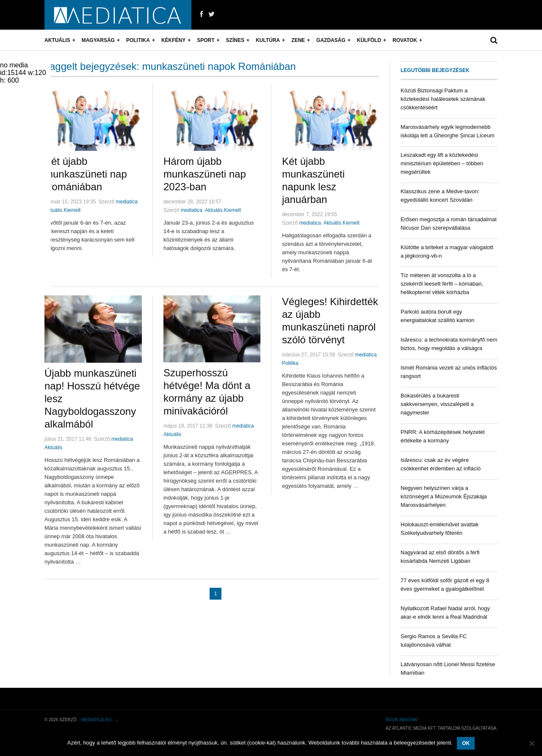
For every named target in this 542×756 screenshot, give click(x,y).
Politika (138, 40)
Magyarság (98, 40)
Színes (235, 40)
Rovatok (405, 40)
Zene (298, 40)
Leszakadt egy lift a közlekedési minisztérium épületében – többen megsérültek (442, 163)
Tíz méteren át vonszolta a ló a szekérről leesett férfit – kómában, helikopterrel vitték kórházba (442, 284)
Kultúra (268, 40)
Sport (206, 40)
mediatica (126, 202)
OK (466, 743)
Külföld (369, 40)
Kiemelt (72, 210)
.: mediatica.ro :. (97, 720)
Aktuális (57, 40)
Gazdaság (331, 40)
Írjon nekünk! (402, 720)
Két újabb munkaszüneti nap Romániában (86, 174)
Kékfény (173, 40)
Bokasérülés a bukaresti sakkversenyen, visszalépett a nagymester (437, 404)
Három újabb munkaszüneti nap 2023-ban (205, 174)
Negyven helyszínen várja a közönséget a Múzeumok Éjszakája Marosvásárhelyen (444, 496)
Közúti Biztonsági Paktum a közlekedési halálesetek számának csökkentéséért (443, 99)
